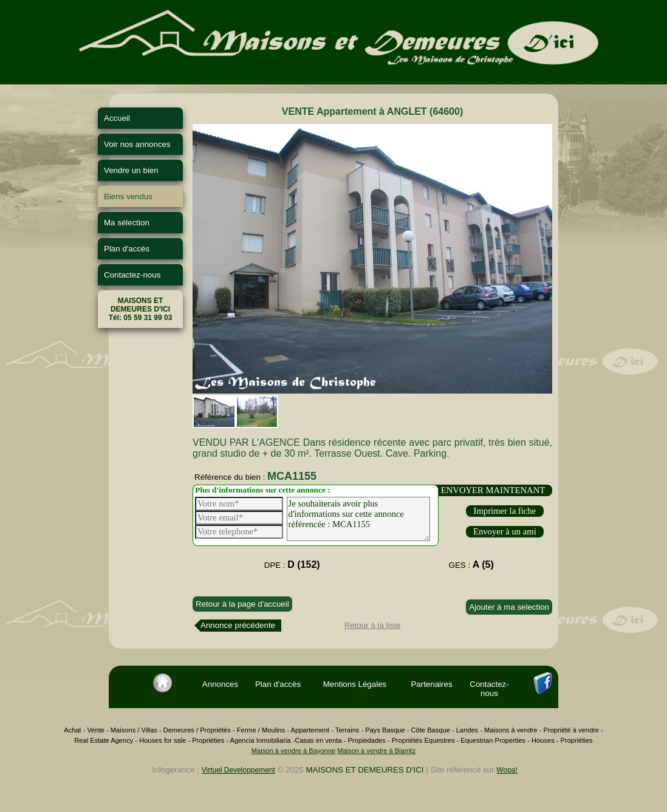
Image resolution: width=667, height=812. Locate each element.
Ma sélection (127, 223)
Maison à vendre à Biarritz (376, 751)
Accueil (117, 118)
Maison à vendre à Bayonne (293, 751)
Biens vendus (128, 196)
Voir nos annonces (137, 144)
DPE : (292, 565)
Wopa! (507, 770)
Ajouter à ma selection (509, 607)
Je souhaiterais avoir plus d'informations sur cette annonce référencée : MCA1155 (358, 519)
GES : (471, 565)
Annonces (220, 684)
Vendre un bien (131, 170)
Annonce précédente (238, 625)
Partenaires (431, 684)
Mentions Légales (355, 684)
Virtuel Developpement (238, 770)
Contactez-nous (132, 275)
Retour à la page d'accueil (242, 604)
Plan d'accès (127, 249)
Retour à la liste (373, 625)
